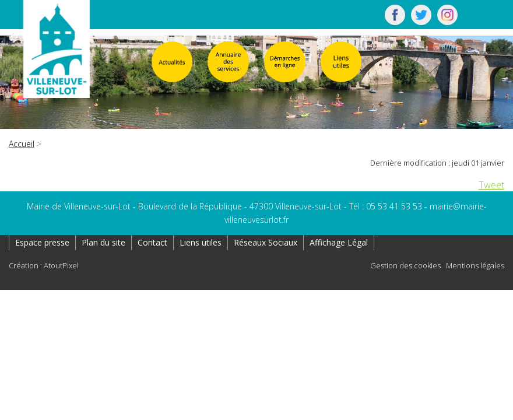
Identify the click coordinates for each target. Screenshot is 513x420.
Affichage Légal (339, 242)
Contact (152, 242)
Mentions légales (475, 265)
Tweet (491, 185)
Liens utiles (201, 242)
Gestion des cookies (405, 265)
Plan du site (103, 242)
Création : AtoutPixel (44, 265)
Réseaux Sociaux (266, 242)
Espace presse (42, 242)
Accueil (22, 144)
